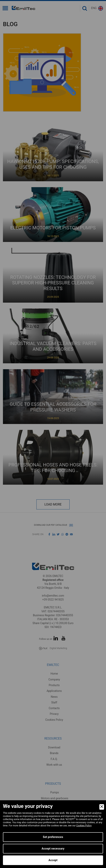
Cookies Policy (84, 826)
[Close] (102, 807)
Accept (53, 860)
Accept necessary (53, 849)
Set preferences (53, 837)
